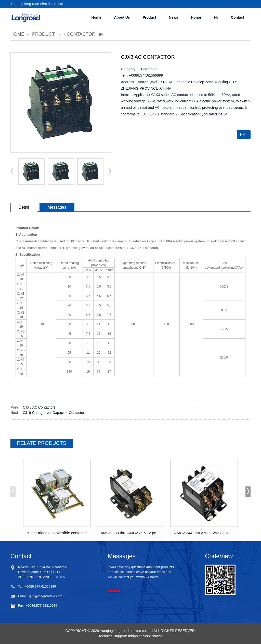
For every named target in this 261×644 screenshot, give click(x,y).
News (174, 17)
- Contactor (80, 34)
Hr (216, 17)
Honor (196, 17)
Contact (238, 17)
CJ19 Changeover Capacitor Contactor (53, 413)
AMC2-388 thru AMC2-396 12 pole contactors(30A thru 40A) (131, 533)
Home (96, 17)
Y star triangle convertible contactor (57, 533)
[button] (110, 172)
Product (149, 17)
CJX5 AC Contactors (39, 407)
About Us (122, 17)
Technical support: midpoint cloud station (130, 636)
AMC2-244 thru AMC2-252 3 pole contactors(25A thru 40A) (205, 533)
